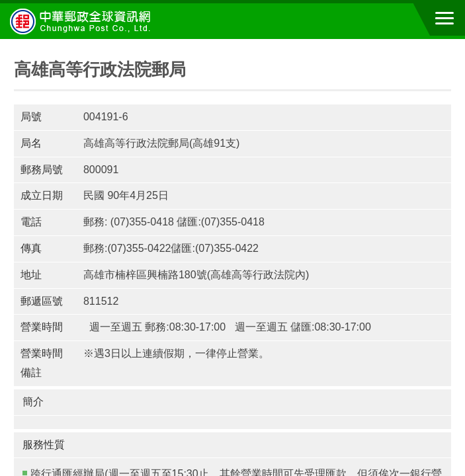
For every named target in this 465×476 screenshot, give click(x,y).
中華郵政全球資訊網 (83, 21)
